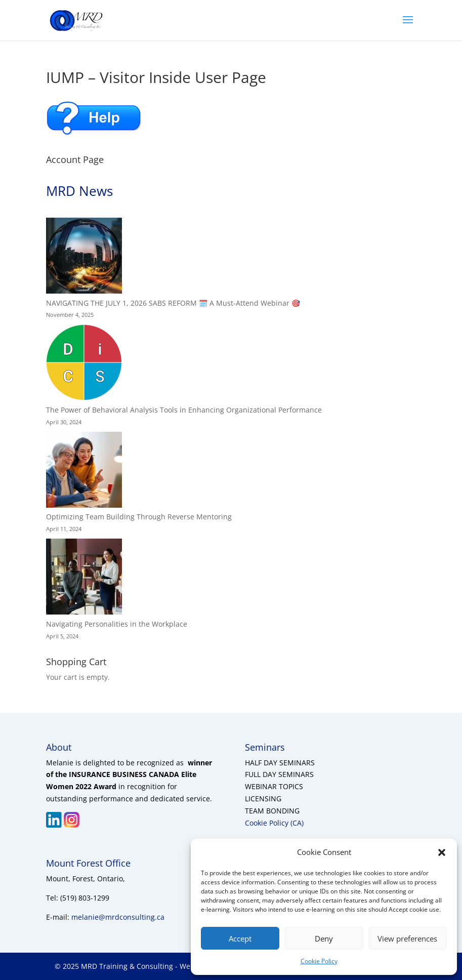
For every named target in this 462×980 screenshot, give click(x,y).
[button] (442, 852)
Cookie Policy (319, 961)
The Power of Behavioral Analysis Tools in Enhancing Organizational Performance (184, 410)
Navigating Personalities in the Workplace (117, 624)
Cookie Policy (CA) (274, 823)
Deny (324, 938)
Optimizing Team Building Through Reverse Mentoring (139, 517)
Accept (240, 938)
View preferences (407, 938)
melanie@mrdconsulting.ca (118, 917)
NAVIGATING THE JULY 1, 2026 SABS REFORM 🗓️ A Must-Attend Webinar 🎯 (173, 303)
